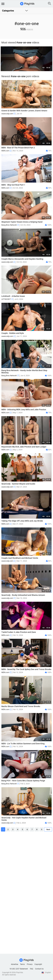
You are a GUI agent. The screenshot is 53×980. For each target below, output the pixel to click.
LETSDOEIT (7, 299)
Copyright (38, 964)
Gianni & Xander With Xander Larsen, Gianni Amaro (24, 111)
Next (48, 829)
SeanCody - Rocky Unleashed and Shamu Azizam (23, 595)
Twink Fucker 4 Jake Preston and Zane (19, 632)
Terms (22, 964)
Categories (8, 11)
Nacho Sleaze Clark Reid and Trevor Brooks (21, 706)
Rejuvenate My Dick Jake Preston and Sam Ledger (24, 447)
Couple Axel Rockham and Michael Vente (20, 558)
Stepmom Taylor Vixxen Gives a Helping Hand (22, 222)
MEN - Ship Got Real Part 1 (13, 185)
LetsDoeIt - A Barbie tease (13, 296)
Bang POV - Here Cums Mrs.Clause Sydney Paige (23, 781)
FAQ (32, 969)
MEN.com (6, 151)
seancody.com (8, 114)
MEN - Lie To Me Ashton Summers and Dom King (23, 744)
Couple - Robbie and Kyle (13, 333)
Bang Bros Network (10, 225)
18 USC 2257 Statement (19, 969)
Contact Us (39, 969)
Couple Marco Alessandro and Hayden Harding (22, 259)
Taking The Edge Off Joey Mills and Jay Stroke (22, 521)
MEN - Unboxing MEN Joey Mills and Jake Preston (24, 410)
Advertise (15, 964)
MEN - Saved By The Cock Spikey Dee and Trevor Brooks (26, 669)
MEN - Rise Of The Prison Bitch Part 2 (18, 148)
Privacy (30, 964)
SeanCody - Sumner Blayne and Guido (18, 484)
